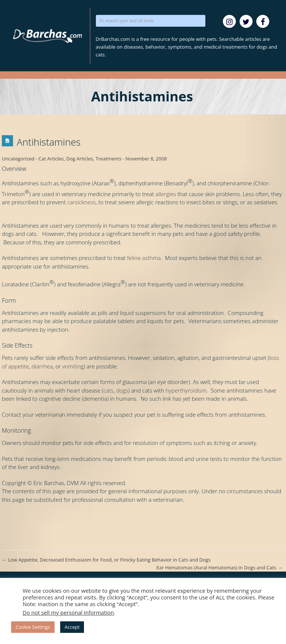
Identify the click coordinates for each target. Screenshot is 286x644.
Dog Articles (79, 159)
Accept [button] (72, 627)
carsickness (82, 202)
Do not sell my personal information (68, 612)
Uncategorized (18, 159)
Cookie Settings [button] (33, 627)
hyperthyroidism (186, 390)
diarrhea (42, 366)
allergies (165, 194)
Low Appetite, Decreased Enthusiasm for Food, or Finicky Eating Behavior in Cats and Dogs (106, 560)
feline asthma (144, 258)
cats (108, 390)
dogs (122, 390)
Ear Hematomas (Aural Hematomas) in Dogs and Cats (219, 567)
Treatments (108, 159)
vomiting (73, 366)
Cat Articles (51, 159)
